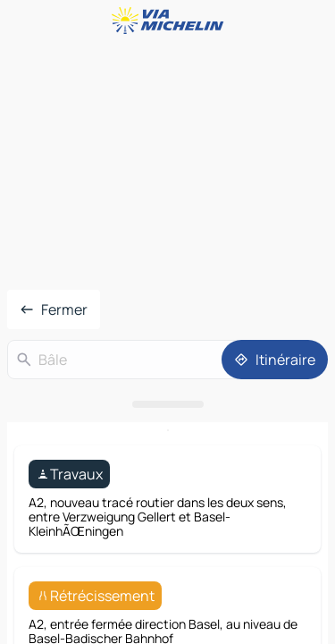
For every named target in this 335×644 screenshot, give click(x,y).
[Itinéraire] (275, 360)
